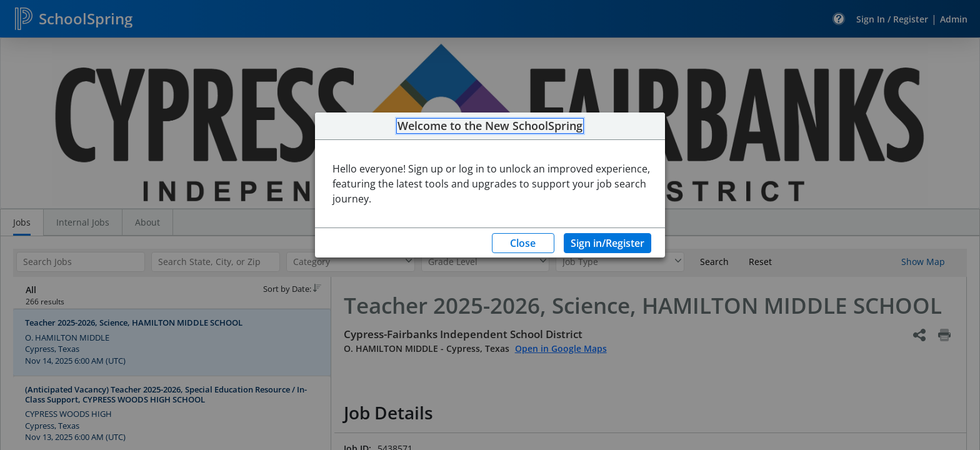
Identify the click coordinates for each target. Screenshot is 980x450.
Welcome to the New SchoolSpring (490, 126)
